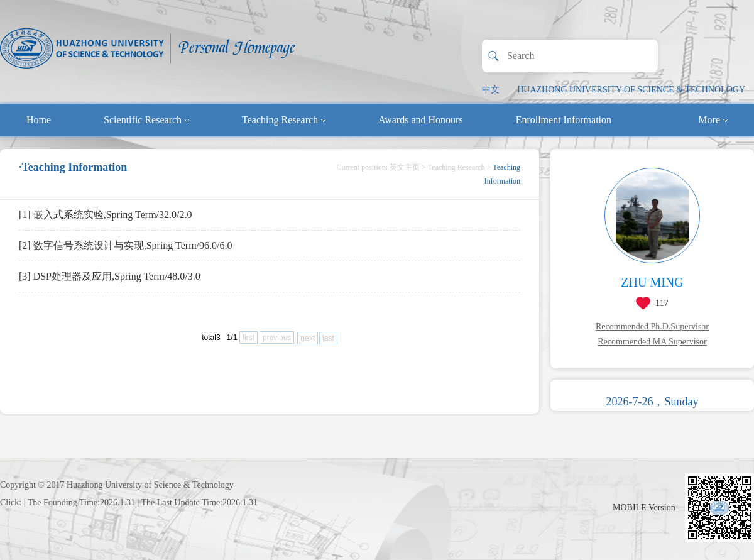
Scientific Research (146, 120)
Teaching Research (284, 120)
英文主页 (405, 167)
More (713, 120)
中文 (491, 90)
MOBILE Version (644, 508)
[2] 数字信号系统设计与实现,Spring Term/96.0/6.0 (125, 245)
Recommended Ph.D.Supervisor (652, 327)
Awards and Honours (421, 120)
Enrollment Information (564, 120)
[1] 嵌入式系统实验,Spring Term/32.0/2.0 (105, 215)
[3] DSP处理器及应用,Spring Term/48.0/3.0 (110, 276)
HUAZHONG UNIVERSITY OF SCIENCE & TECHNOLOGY (631, 90)
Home (39, 120)
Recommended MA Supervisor (652, 342)
